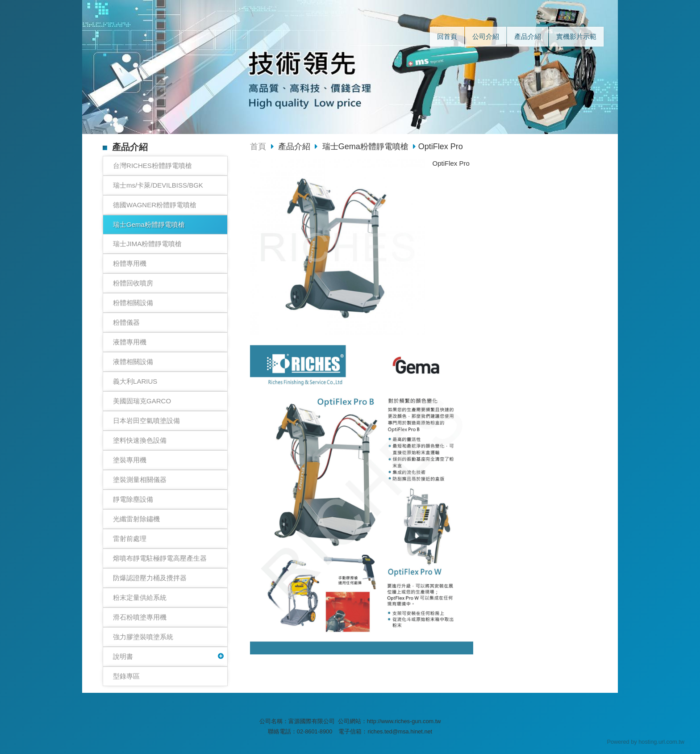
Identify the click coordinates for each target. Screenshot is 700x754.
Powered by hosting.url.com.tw (646, 742)
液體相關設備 (133, 362)
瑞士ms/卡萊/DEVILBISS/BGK (158, 185)
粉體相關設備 (133, 303)
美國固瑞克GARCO (142, 401)
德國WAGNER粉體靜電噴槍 (155, 205)
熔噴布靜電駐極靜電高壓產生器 (160, 558)
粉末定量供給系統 (140, 597)
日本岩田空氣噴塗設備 (146, 421)
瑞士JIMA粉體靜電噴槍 (147, 244)
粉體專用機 (130, 263)
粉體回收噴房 (133, 283)
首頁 (258, 147)
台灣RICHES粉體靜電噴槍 (152, 165)
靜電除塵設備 (133, 499)
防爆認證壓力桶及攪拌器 (150, 578)
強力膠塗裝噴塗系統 (143, 637)
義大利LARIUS (135, 381)
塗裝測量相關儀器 (140, 480)
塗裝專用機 (130, 460)
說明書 (123, 656)
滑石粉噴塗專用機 (140, 617)
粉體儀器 (126, 322)
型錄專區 (126, 676)
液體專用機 (130, 342)
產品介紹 (295, 147)
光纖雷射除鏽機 (136, 519)
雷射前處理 (130, 538)
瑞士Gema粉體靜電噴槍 (149, 224)
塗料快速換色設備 (140, 440)
